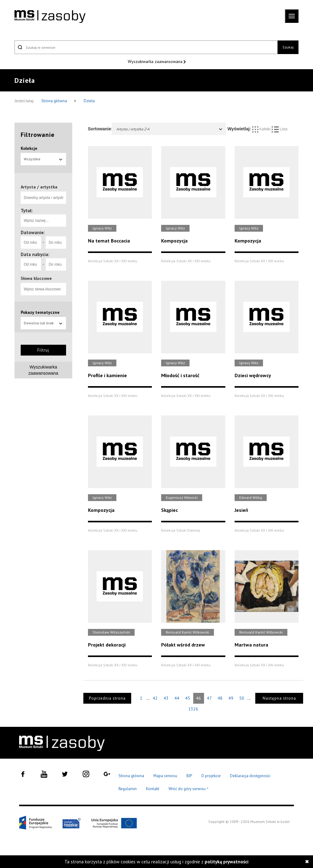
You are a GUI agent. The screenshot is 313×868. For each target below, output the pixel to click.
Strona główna (55, 101)
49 (231, 698)
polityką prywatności (227, 862)
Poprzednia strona (107, 698)
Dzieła (89, 101)
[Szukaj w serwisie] (146, 47)
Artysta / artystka (39, 187)
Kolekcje (29, 148)
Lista (280, 129)
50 (242, 698)
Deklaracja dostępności (250, 776)
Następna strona (279, 698)
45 (188, 698)
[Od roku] (31, 242)
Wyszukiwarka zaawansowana (156, 61)
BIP (189, 776)
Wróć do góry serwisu (189, 789)
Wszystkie (43, 159)
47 (209, 698)
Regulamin (128, 789)
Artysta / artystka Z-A (170, 129)
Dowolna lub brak (43, 323)
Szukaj (288, 47)
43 (166, 698)
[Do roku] (56, 242)
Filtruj (43, 350)
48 (220, 698)
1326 (193, 709)
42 (155, 698)
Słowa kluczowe (36, 278)
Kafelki (262, 129)
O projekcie (211, 776)
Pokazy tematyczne (40, 312)
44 (177, 698)
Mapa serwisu (165, 776)
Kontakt (153, 789)
